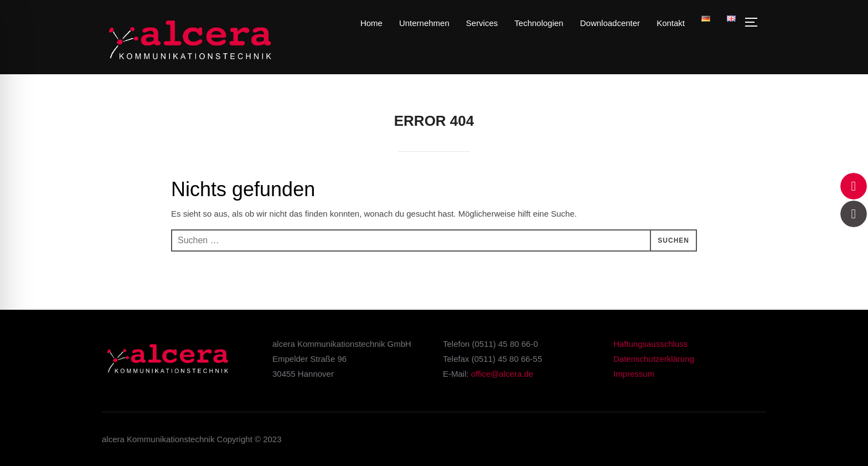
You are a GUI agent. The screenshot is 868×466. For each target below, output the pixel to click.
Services (482, 23)
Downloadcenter (610, 23)
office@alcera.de (502, 374)
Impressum (634, 374)
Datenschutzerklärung (654, 359)
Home (371, 23)
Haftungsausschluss (650, 344)
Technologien (539, 23)
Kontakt (671, 23)
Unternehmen (424, 23)
